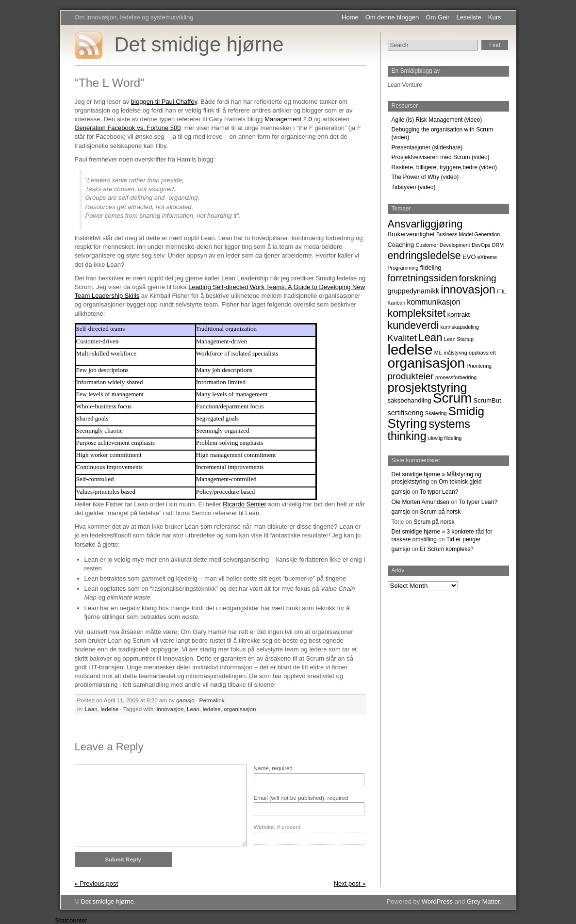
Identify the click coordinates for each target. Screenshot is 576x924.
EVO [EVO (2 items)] (469, 257)
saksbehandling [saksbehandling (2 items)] (410, 400)
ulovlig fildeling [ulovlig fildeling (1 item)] (445, 438)
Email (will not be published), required (301, 798)
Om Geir (437, 17)
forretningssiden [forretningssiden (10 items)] (423, 278)
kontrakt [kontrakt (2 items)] (459, 315)
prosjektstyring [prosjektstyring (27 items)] (428, 388)
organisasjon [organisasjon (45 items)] (427, 363)
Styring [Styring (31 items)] (408, 423)
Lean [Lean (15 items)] (430, 337)
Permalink (212, 700)
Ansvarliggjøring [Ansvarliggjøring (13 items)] (425, 224)
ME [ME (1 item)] (438, 353)
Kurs (495, 17)
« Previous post (97, 883)
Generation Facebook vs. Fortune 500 (128, 128)
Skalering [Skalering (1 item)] (436, 413)
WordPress (437, 901)
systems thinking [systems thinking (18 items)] (429, 430)
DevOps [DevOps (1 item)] (481, 245)
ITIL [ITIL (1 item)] (501, 292)
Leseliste (469, 17)
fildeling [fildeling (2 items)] (431, 267)
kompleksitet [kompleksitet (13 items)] (417, 313)
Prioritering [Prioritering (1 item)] (479, 366)
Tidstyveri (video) (414, 187)
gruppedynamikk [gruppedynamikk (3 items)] (414, 291)
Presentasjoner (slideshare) (427, 147)
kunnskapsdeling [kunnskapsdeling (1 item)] (459, 327)
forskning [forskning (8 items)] (477, 278)
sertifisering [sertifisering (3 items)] (406, 413)
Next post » (350, 883)
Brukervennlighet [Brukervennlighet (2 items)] (411, 234)
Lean (91, 709)
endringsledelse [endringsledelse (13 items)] (424, 255)
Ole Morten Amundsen (420, 502)
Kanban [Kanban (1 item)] (397, 303)
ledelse (109, 709)
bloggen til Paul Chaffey (164, 102)
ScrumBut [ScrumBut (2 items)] (487, 400)
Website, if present (277, 827)
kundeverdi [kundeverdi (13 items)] (413, 325)
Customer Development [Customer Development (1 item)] (443, 245)
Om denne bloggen (392, 17)
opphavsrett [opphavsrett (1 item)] (482, 353)
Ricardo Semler (245, 504)
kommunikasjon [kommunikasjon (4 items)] (434, 302)
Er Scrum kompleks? (447, 549)
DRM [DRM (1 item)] (498, 245)
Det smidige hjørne (199, 44)
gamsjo (185, 700)
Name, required (273, 768)
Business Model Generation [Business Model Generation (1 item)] (468, 234)
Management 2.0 (288, 119)
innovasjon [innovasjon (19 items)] (468, 290)
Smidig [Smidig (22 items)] (466, 411)
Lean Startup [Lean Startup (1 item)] (459, 339)
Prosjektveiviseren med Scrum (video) (441, 157)
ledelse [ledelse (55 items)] (410, 349)
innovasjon (170, 709)
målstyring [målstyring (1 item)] (455, 353)
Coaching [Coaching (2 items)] (401, 245)
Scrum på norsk (440, 512)
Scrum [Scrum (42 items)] (452, 398)
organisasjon (240, 709)
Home (350, 17)
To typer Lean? (439, 492)
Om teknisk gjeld (460, 482)
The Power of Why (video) (425, 177)
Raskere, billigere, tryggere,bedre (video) (444, 167)
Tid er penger (464, 539)
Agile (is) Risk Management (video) (437, 120)
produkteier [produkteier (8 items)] (411, 376)
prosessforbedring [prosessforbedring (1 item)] (456, 377)
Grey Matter (483, 901)
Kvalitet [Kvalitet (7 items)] (402, 338)
